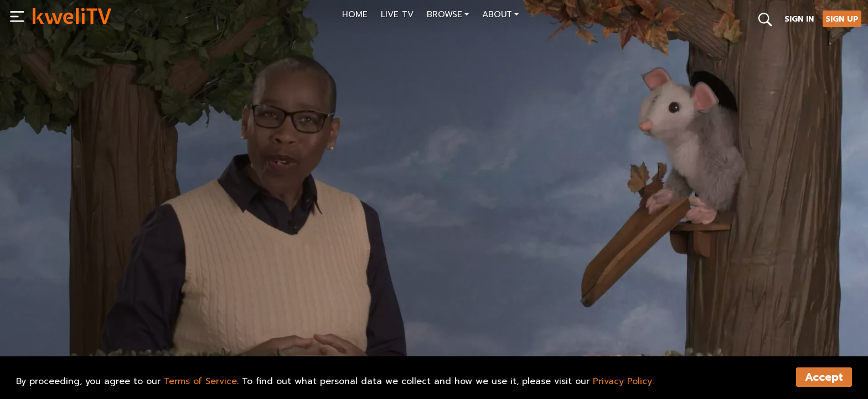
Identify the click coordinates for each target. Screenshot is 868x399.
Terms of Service (200, 381)
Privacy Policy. (623, 381)
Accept (824, 377)
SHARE (199, 339)
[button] (448, 16)
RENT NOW (146, 339)
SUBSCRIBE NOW (74, 339)
